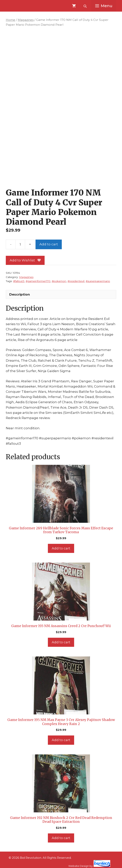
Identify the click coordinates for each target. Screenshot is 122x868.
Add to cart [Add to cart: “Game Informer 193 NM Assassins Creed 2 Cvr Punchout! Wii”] (61, 642)
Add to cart (49, 244)
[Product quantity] (20, 244)
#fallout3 (19, 281)
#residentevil (76, 281)
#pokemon (59, 281)
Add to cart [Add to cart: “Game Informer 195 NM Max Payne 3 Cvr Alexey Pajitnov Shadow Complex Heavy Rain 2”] (61, 740)
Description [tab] (20, 294)
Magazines (26, 20)
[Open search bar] (86, 6)
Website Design (79, 866)
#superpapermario (98, 281)
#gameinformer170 (38, 281)
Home (11, 20)
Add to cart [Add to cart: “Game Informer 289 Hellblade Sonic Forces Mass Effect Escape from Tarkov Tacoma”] (61, 548)
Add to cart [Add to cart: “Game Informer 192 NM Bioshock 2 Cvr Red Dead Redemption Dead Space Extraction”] (61, 838)
